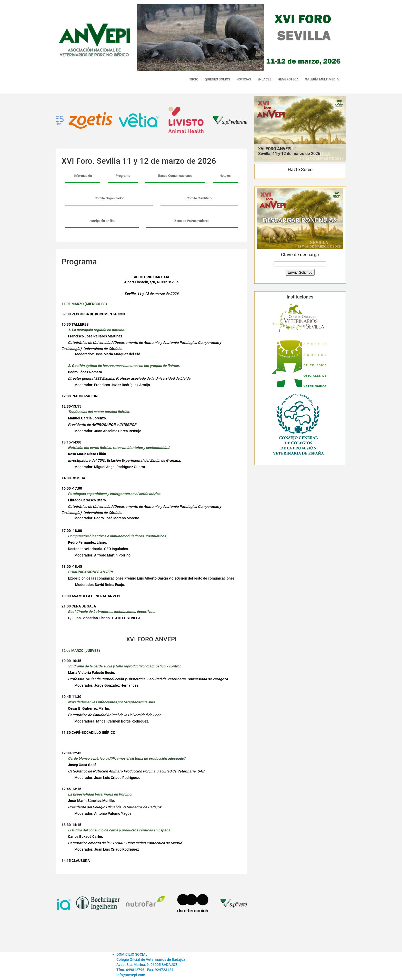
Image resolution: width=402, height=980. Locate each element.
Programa (123, 176)
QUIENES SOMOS (217, 79)
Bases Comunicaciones (175, 176)
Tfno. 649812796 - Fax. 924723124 (145, 970)
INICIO (194, 79)
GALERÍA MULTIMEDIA (322, 79)
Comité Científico (199, 198)
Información (83, 176)
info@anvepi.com (131, 975)
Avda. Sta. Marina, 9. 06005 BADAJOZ (147, 965)
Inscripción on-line (102, 221)
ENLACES (264, 79)
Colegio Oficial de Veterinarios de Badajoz (151, 960)
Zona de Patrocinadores (192, 221)
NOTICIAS (244, 79)
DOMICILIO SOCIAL (132, 954)
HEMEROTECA (288, 79)
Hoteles (225, 176)
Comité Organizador (109, 198)
